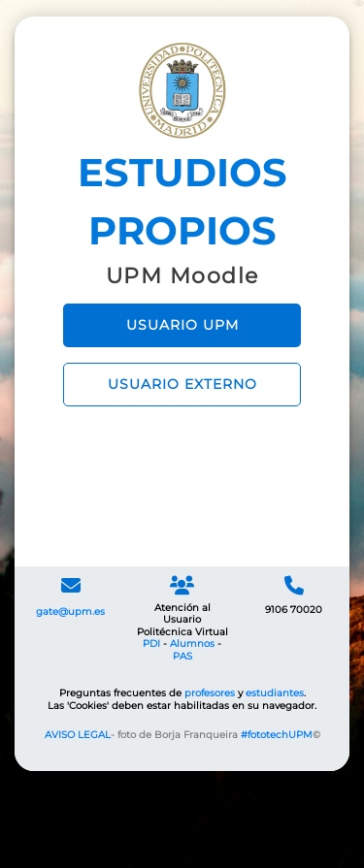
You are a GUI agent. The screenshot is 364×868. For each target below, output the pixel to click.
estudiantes (275, 693)
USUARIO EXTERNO (182, 384)
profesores (210, 693)
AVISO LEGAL (78, 735)
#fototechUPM (277, 735)
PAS (182, 656)
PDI (151, 643)
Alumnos (192, 643)
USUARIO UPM (182, 325)
